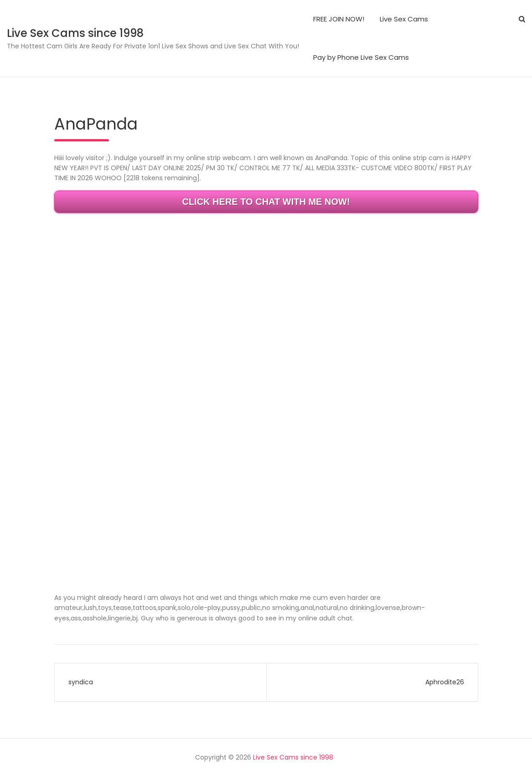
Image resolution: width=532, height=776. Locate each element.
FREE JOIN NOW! (339, 19)
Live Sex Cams (404, 19)
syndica (81, 682)
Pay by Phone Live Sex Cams (361, 57)
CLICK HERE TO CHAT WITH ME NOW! (266, 202)
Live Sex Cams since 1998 (75, 33)
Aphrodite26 (445, 682)
